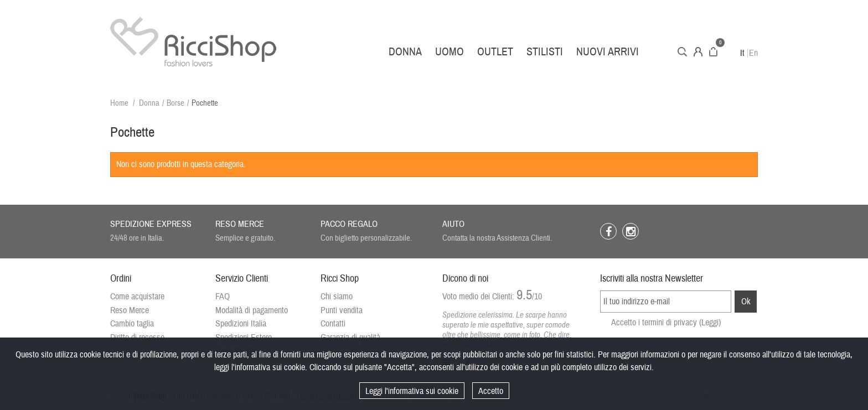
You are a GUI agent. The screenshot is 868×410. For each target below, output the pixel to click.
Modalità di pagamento (252, 310)
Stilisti (545, 52)
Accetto (491, 391)
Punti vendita (342, 310)
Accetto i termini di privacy (666, 323)
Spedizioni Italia (241, 324)
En (753, 53)
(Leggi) (710, 323)
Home (119, 103)
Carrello (713, 52)
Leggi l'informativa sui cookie (412, 391)
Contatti (333, 324)
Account (698, 52)
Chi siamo (337, 297)
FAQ (223, 297)
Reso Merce (130, 310)
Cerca (682, 52)
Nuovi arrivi (608, 52)
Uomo (449, 52)
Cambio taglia (132, 324)
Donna (405, 52)
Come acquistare (137, 297)
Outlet (495, 52)
